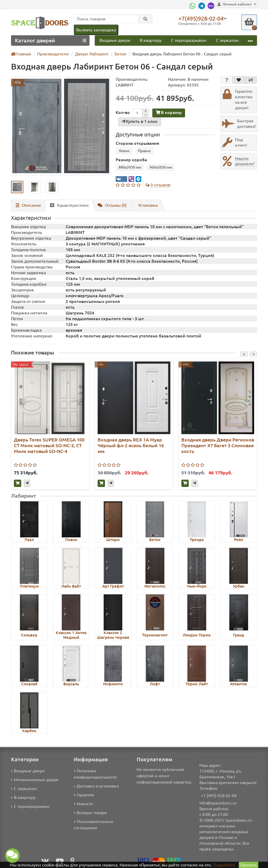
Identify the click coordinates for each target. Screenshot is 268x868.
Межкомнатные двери (34, 780)
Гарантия (84, 795)
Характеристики (67, 205)
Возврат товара (90, 812)
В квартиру (150, 40)
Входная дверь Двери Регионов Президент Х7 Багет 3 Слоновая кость (217, 446)
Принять (248, 865)
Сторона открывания (136, 143)
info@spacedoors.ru (218, 803)
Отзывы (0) (110, 205)
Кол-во (122, 113)
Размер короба (130, 160)
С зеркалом (228, 40)
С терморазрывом (188, 40)
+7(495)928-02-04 (202, 18)
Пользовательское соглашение (93, 824)
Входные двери (115, 40)
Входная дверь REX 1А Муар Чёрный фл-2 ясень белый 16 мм (131, 446)
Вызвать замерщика (96, 30)
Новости (83, 804)
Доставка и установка (96, 786)
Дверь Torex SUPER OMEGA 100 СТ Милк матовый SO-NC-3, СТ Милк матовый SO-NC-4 (50, 446)
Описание (28, 205)
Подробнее (224, 865)
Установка (146, 205)
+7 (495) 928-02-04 (219, 795)
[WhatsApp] (196, 6)
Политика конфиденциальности (95, 774)
